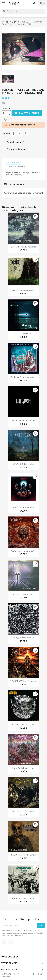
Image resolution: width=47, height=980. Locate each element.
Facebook (4, 942)
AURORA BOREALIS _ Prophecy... (24, 681)
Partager (13, 134)
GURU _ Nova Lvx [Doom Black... (24, 811)
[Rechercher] (23, 11)
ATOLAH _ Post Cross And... (23, 724)
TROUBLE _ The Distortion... (23, 594)
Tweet (20, 134)
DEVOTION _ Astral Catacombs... (24, 247)
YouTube (11, 942)
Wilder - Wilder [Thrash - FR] (24, 421)
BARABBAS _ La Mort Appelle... (23, 898)
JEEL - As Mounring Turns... (24, 334)
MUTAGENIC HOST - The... (23, 768)
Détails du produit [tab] (16, 167)
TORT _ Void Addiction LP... (24, 638)
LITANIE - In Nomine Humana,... (24, 290)
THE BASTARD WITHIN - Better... (24, 855)
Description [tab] (13, 162)
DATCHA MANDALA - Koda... (23, 507)
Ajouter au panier (27, 113)
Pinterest (26, 134)
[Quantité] (5, 113)
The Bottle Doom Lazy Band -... (23, 377)
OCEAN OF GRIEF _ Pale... (24, 464)
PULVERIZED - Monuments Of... (24, 551)
